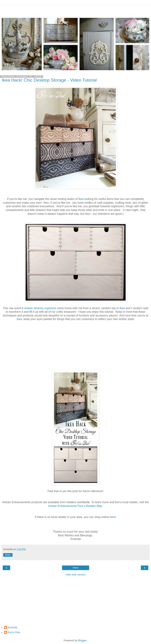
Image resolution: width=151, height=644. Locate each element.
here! (113, 517)
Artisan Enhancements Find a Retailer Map (75, 506)
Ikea (81, 199)
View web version (76, 575)
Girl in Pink (14, 632)
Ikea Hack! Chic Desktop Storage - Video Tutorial (49, 80)
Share (8, 555)
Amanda (13, 627)
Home (75, 568)
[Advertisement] (76, 10)
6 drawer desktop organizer (39, 308)
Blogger (82, 640)
